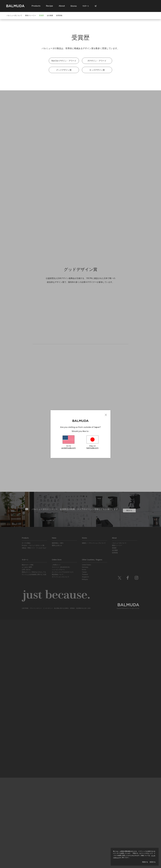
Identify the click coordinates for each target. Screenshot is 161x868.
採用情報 (59, 15)
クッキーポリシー (48, 857)
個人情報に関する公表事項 (61, 857)
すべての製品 (26, 791)
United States (86, 813)
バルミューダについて (14, 15)
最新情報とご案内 (58, 791)
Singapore (85, 825)
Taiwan (84, 820)
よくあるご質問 (27, 815)
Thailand (85, 823)
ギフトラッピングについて (60, 825)
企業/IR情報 (25, 857)
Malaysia (85, 828)
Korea (84, 818)
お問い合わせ (26, 818)
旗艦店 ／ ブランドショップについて (94, 791)
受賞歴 (41, 15)
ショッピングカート (58, 818)
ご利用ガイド (56, 813)
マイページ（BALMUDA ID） (61, 815)
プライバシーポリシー (36, 857)
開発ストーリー (31, 15)
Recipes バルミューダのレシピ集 (33, 794)
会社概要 (50, 15)
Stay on (93, 443)
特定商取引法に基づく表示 (83, 857)
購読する (129, 758)
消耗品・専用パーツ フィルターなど (34, 796)
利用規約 (72, 857)
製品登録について (58, 823)
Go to (69, 443)
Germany (85, 815)
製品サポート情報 (28, 813)
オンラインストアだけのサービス (63, 820)
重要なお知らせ (57, 794)
